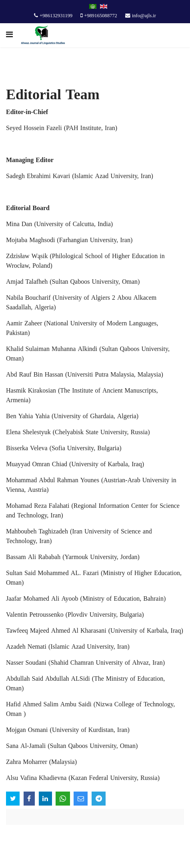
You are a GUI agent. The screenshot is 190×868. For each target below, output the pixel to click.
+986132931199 (56, 16)
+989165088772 (101, 16)
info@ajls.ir (144, 16)
